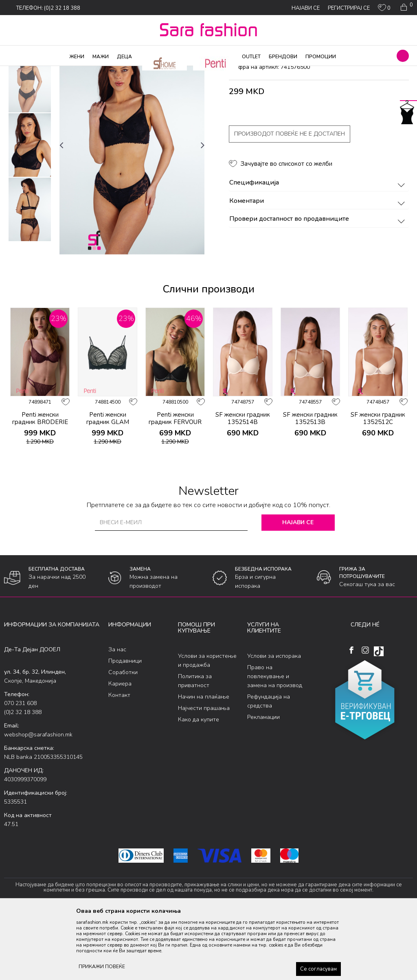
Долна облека (89, 71)
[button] (403, 56)
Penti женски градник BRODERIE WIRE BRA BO (40, 488)
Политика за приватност (195, 746)
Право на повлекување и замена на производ (275, 742)
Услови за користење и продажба (207, 726)
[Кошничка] (406, 7)
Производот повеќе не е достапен (290, 200)
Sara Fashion (19, 71)
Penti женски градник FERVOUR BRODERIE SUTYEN (175, 488)
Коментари (318, 267)
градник (149, 71)
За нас (117, 715)
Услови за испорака (274, 722)
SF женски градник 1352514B (243, 484)
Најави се (298, 588)
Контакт (119, 761)
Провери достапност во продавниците (318, 285)
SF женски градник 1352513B (310, 484)
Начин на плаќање (204, 762)
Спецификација (318, 249)
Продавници (125, 727)
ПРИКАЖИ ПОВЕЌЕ (102, 967)
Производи (53, 71)
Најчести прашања (204, 774)
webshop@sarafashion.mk (38, 801)
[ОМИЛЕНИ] (384, 9)
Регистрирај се (349, 8)
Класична (123, 71)
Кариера (120, 750)
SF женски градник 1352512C (378, 484)
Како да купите (199, 785)
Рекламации (263, 783)
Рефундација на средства (269, 767)
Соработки (123, 738)
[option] (30, 147)
